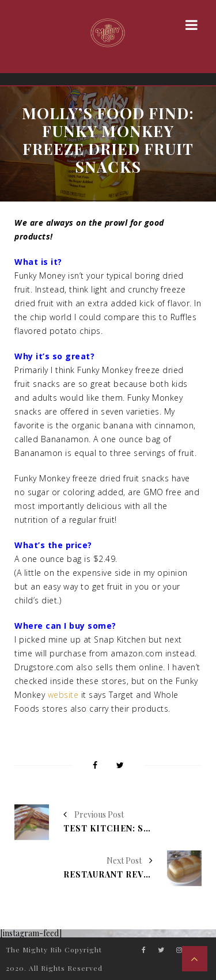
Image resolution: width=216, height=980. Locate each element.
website (63, 695)
